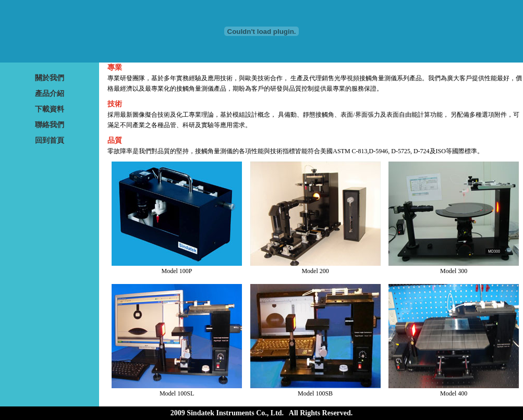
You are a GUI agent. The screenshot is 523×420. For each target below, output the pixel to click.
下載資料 (50, 109)
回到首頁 (50, 140)
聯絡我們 (50, 125)
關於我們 (50, 78)
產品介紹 (50, 94)
